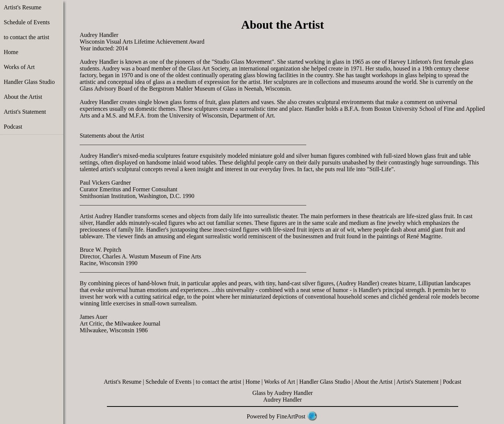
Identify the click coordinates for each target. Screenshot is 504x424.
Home (11, 52)
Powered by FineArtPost (276, 416)
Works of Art (19, 67)
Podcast (13, 127)
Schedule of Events (27, 22)
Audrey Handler (283, 400)
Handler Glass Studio (29, 82)
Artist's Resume (23, 7)
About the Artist (23, 97)
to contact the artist (26, 37)
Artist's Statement (25, 112)
